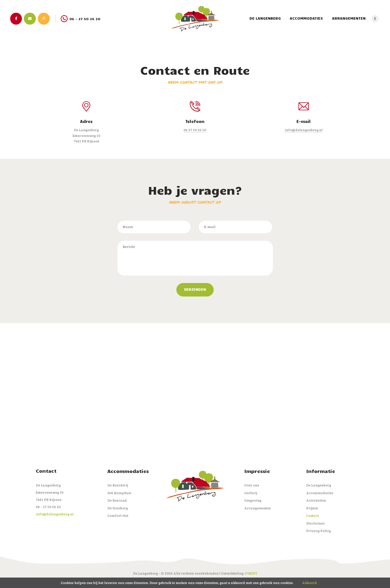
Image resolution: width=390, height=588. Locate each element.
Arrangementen (258, 508)
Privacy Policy (318, 531)
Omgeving (253, 500)
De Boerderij (118, 485)
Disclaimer (316, 523)
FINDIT (251, 573)
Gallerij (251, 493)
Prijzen (312, 508)
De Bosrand (117, 500)
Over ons (252, 485)
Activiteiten (316, 500)
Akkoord (310, 583)
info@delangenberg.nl (304, 130)
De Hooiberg (118, 508)
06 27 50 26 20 (195, 130)
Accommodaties (320, 493)
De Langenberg (319, 485)
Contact (313, 515)
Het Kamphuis (119, 493)
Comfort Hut (118, 515)
